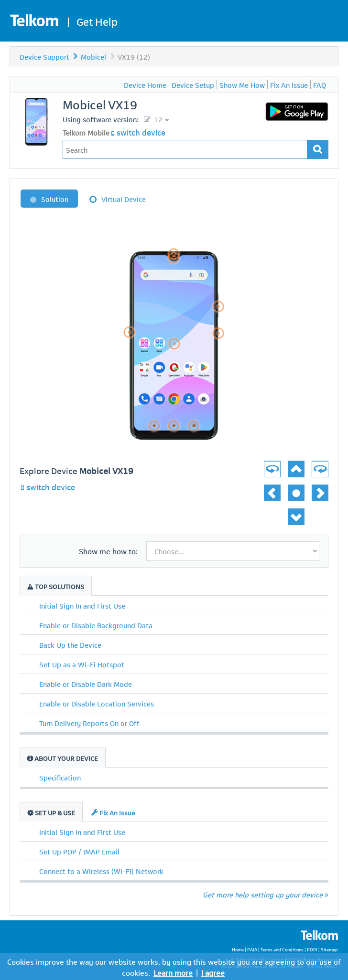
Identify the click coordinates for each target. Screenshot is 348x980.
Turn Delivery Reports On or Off (89, 723)
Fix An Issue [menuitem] (289, 84)
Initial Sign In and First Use (82, 605)
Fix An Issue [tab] (113, 812)
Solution (55, 199)
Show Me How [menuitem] (242, 84)
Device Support (44, 56)
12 (157, 119)
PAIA (252, 949)
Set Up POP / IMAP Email (79, 851)
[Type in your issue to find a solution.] (185, 149)
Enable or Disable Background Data (96, 625)
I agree (213, 972)
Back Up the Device (70, 644)
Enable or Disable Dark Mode (86, 684)
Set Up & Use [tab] (51, 812)
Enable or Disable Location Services (97, 703)
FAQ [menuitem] (320, 84)
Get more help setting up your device (266, 894)
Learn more (173, 972)
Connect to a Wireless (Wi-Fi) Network (101, 871)
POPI (312, 949)
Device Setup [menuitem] (193, 84)
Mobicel (93, 56)
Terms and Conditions (282, 949)
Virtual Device (124, 199)
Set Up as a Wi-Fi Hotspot (82, 664)
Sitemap (329, 949)
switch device (141, 132)
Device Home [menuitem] (145, 84)
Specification (60, 777)
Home (238, 949)
